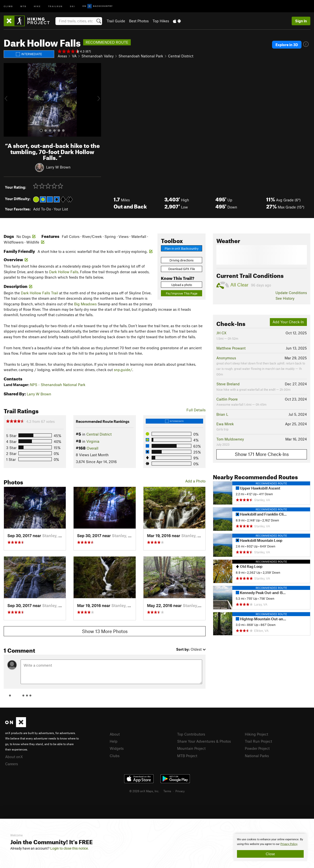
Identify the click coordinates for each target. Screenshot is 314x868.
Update (291, 293)
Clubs (115, 756)
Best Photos (139, 21)
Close (270, 854)
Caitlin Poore (227, 399)
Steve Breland (228, 384)
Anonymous (226, 358)
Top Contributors (191, 734)
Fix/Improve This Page (182, 293)
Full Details (196, 410)
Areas (62, 56)
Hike (37, 6)
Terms (167, 791)
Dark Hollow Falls (64, 272)
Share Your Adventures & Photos (204, 741)
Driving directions (182, 260)
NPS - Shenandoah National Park (58, 385)
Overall (92, 448)
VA (74, 56)
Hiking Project (256, 734)
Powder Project (257, 748)
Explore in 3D (287, 45)
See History (285, 298)
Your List (61, 209)
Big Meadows (85, 304)
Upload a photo (182, 285)
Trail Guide (116, 21)
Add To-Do (42, 209)
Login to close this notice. (70, 848)
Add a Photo (195, 481)
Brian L (222, 414)
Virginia (93, 441)
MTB (23, 6)
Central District (181, 56)
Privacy (180, 791)
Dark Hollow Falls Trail (39, 293)
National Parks (257, 756)
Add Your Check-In (288, 322)
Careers (12, 764)
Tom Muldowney (230, 439)
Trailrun (55, 6)
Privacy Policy (289, 844)
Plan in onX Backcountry (182, 248)
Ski (72, 6)
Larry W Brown (58, 167)
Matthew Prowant (231, 348)
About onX (14, 757)
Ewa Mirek (225, 424)
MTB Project (187, 756)
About (115, 734)
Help (114, 741)
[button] (9, 100)
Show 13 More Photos (105, 631)
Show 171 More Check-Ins (262, 454)
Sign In (301, 21)
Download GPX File (182, 269)
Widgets (117, 748)
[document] (270, 847)
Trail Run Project (258, 741)
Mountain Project (191, 748)
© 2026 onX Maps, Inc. (144, 791)
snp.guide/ (123, 370)
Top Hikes (161, 21)
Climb (8, 6)
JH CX (221, 333)
